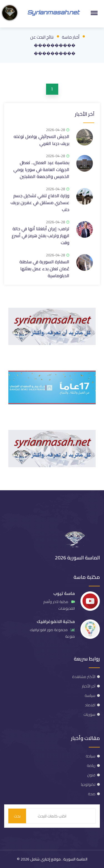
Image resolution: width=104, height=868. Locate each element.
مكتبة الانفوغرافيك (56, 621)
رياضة (91, 766)
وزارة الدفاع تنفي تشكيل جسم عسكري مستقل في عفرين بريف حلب (40, 202)
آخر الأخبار (85, 114)
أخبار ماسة (71, 37)
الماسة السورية (75, 859)
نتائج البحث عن (42, 37)
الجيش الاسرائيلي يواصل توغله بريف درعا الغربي (41, 140)
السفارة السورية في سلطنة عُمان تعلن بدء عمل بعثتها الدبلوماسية (44, 269)
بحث (17, 816)
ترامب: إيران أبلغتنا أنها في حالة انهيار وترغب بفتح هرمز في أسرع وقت (40, 236)
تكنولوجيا (88, 784)
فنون (91, 775)
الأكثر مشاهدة (84, 677)
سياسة (90, 696)
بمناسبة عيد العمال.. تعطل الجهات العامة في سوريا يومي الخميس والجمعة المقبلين (41, 169)
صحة (92, 794)
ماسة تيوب (64, 593)
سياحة (91, 756)
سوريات (89, 714)
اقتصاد (90, 705)
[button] (93, 13)
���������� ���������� (55, 49)
